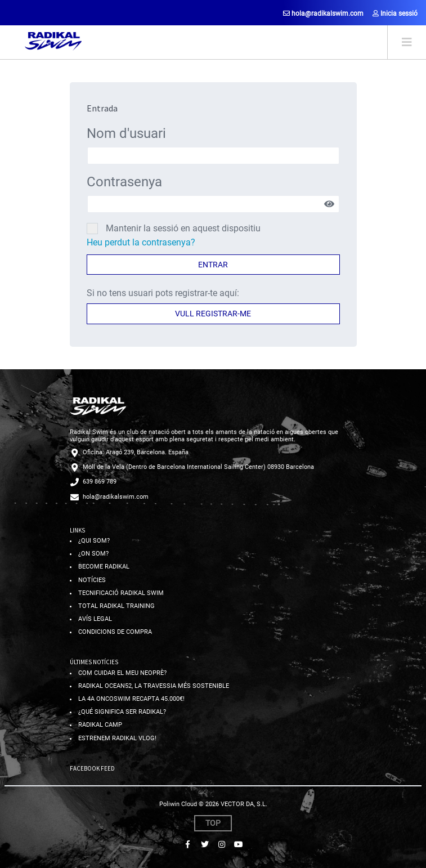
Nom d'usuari (126, 133)
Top (213, 823)
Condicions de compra (115, 632)
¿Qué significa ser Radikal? (122, 712)
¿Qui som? (94, 541)
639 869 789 (100, 482)
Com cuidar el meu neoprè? (122, 673)
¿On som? (93, 554)
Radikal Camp (100, 725)
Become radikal (104, 567)
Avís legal (95, 619)
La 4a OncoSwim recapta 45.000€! (131, 699)
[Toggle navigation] (407, 42)
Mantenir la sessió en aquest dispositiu (183, 228)
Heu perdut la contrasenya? (141, 242)
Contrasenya (124, 182)
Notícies (92, 580)
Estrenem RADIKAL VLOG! (117, 738)
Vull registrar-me (213, 314)
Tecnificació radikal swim (121, 593)
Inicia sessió (395, 14)
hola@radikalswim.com (323, 14)
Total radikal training (116, 606)
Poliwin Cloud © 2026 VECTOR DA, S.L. (213, 804)
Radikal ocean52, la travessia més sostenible (154, 686)
